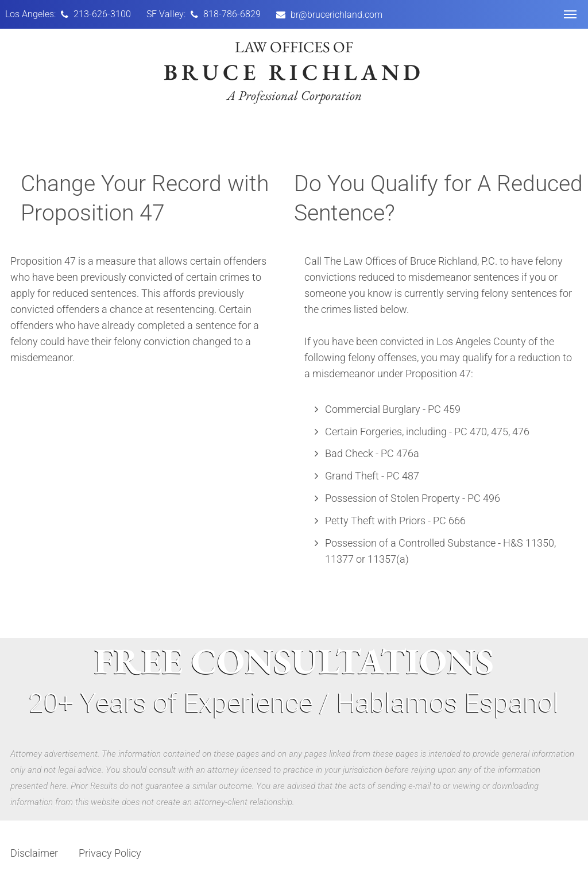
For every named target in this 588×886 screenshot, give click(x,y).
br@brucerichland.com (336, 15)
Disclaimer (34, 853)
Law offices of (294, 70)
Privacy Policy (110, 853)
